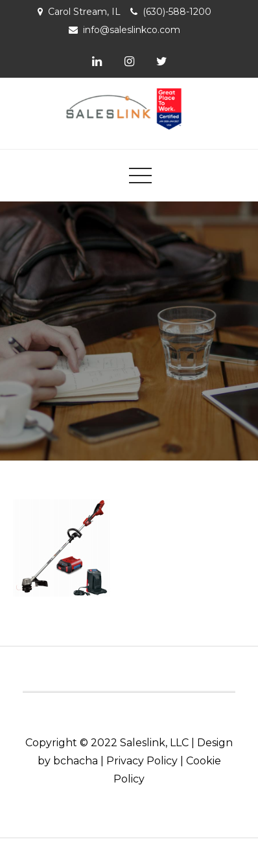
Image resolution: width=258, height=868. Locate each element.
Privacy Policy (142, 761)
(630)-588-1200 (177, 12)
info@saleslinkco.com (132, 30)
